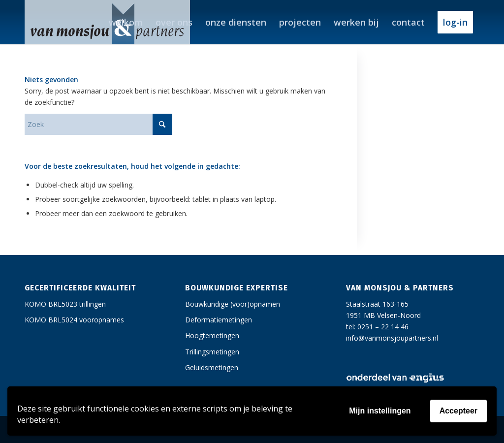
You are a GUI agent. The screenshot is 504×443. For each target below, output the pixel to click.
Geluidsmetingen (212, 367)
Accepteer (458, 411)
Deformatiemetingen (219, 320)
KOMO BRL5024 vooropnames (74, 320)
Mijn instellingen (380, 411)
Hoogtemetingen (212, 335)
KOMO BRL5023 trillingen (65, 304)
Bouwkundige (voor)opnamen (233, 304)
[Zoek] (98, 124)
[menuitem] (126, 22)
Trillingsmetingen (212, 352)
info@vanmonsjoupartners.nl (392, 338)
